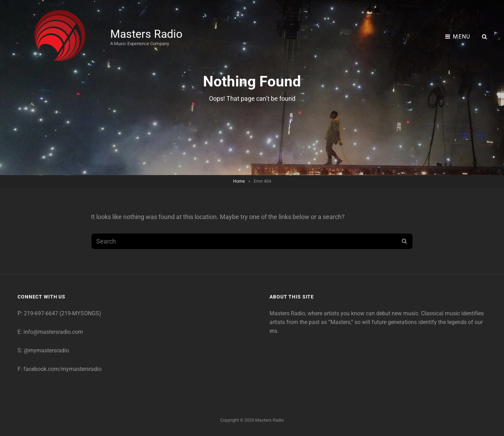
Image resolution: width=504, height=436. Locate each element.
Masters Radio (146, 34)
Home (239, 181)
